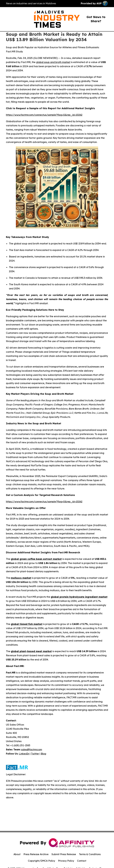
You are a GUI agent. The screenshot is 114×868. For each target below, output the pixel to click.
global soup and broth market (53, 62)
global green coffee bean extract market (36, 559)
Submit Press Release (64, 854)
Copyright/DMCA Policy (41, 861)
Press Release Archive (36, 854)
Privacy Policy (66, 861)
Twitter (35, 754)
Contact (82, 861)
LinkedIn (24, 754)
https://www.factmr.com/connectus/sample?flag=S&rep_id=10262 (44, 115)
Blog (43, 754)
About (17, 854)
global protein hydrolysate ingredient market (79, 597)
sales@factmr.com (32, 749)
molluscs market (21, 578)
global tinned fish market (27, 624)
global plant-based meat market (31, 651)
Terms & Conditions (90, 854)
